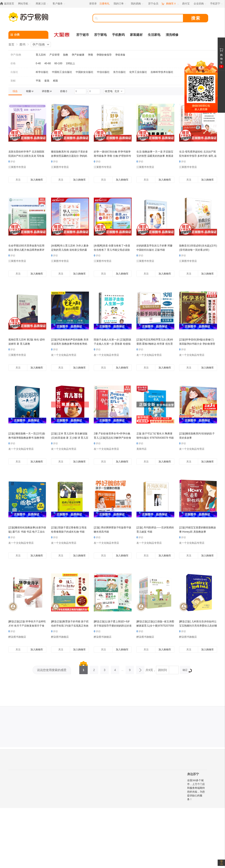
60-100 (58, 63)
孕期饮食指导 (104, 55)
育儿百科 (41, 55)
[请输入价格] (80, 91)
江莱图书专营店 (17, 167)
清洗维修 (172, 35)
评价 (12, 162)
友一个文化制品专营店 (64, 355)
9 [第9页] (130, 669)
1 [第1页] (83, 669)
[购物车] (170, 4)
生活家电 (154, 35)
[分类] (28, 35)
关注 (18, 180)
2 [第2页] (94, 669)
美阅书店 (142, 449)
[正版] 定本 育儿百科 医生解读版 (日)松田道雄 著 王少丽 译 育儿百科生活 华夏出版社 (70, 438)
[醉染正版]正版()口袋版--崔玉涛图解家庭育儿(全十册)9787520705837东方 (155, 626)
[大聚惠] (62, 35)
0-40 (38, 63)
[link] (15, 91)
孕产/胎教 (39, 44)
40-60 (48, 63)
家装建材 (136, 35)
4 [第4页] (115, 669)
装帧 (13, 81)
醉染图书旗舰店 (17, 637)
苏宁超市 (83, 35)
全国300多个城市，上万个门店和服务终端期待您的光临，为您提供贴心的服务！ (196, 790)
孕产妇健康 (78, 55)
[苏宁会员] (153, 4)
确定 (186, 670)
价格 (13, 63)
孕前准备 (120, 55)
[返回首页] (8, 4)
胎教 (66, 55)
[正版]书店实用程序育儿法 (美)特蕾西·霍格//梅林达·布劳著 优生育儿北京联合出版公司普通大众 (155, 344)
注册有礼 (105, 4)
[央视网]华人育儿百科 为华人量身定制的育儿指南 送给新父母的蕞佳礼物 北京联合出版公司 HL (70, 250)
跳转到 (163, 670)
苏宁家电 (101, 35)
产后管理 (54, 55)
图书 (22, 44)
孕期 (90, 55)
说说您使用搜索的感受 (52, 670)
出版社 (14, 72)
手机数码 (118, 35)
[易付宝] (186, 4)
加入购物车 (37, 180)
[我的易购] (137, 4)
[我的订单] (120, 4)
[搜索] (141, 18)
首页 (11, 44)
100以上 (70, 63)
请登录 (93, 4)
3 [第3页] (105, 669)
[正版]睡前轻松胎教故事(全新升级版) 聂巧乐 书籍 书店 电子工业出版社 (27, 532)
